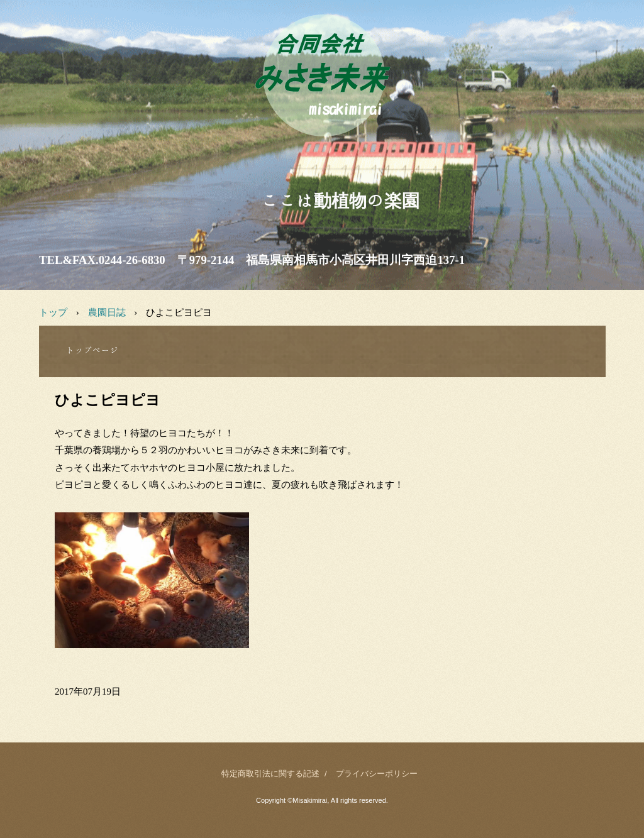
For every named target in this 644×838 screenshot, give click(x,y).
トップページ (92, 350)
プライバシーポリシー (377, 774)
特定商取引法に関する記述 (270, 774)
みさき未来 (322, 151)
